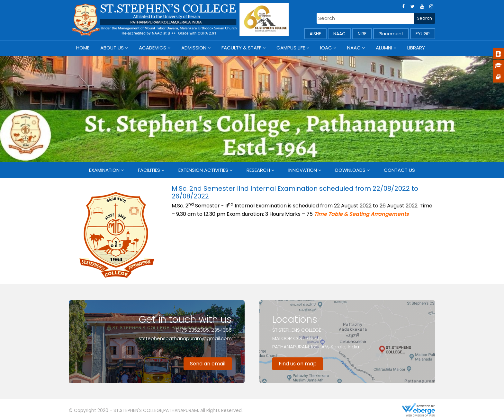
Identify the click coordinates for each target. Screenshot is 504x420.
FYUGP (423, 34)
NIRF (362, 34)
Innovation (303, 170)
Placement (391, 34)
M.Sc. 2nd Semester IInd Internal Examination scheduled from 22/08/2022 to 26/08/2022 (295, 192)
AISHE (315, 34)
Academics (153, 48)
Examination (104, 170)
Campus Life (291, 48)
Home (83, 48)
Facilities (149, 170)
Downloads (350, 170)
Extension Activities (203, 170)
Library (416, 48)
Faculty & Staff (241, 48)
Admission (194, 48)
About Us (112, 48)
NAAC (339, 34)
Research (258, 170)
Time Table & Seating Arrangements (361, 214)
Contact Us (399, 170)
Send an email (208, 364)
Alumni (384, 48)
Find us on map (298, 364)
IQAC (326, 48)
